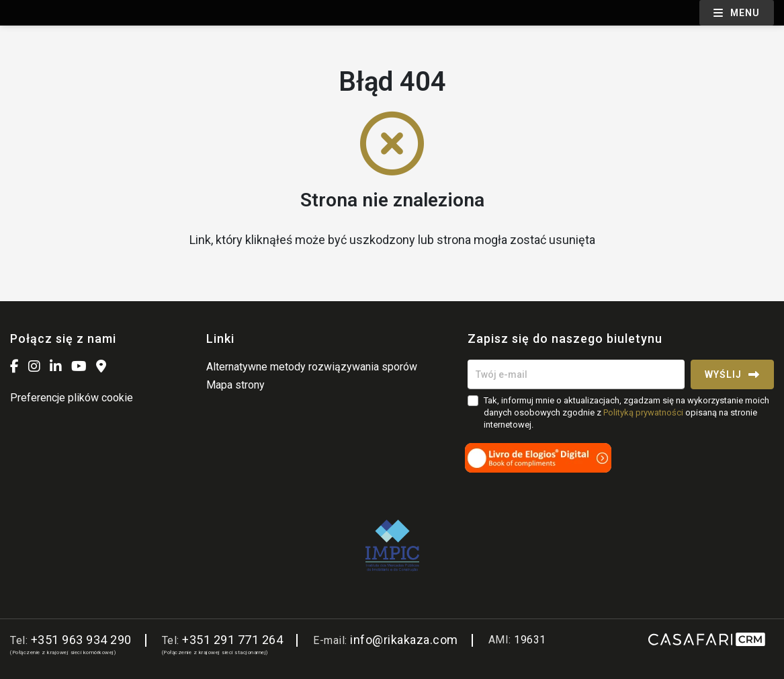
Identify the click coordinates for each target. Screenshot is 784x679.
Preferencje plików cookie (72, 398)
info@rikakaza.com (404, 640)
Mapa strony (235, 385)
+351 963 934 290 (81, 640)
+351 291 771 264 (232, 640)
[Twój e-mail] (576, 374)
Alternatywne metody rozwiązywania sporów (312, 367)
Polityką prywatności (643, 412)
